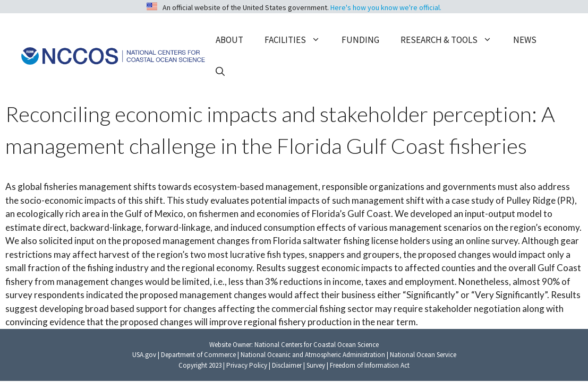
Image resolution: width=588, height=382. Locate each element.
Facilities (298, 40)
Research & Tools (451, 40)
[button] (220, 72)
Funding (360, 40)
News (525, 40)
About (229, 40)
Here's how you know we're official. (386, 7)
